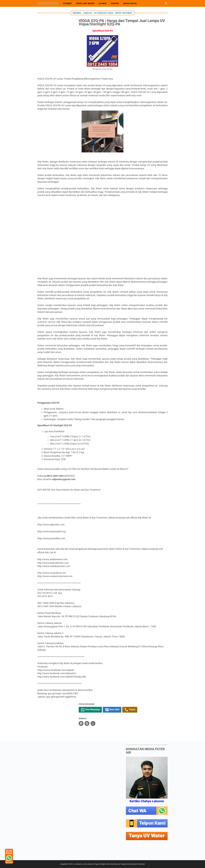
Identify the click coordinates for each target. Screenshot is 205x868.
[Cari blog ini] (166, 3)
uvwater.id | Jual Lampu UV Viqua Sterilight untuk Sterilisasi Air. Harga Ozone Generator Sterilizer (110, 864)
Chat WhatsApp (99, 710)
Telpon (138, 710)
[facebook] (89, 723)
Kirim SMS (120, 710)
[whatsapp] (101, 723)
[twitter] (95, 723)
